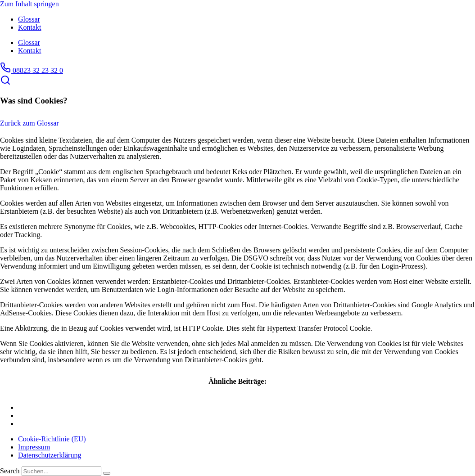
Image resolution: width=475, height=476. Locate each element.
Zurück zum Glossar (29, 123)
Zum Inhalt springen (29, 4)
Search (10, 471)
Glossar (29, 19)
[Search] (107, 473)
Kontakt (30, 27)
